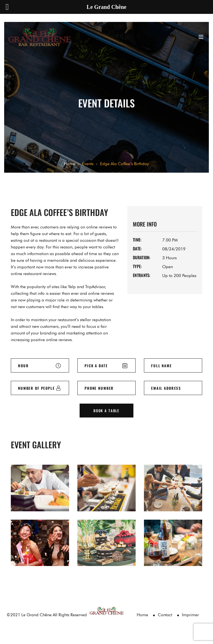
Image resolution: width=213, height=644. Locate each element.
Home (70, 164)
